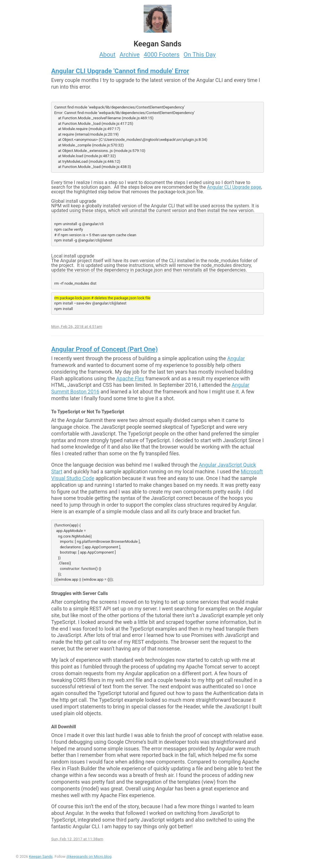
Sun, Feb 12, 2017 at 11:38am (77, 839)
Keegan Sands (41, 856)
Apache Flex (130, 379)
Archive (130, 55)
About (107, 55)
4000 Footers (162, 55)
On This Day (200, 55)
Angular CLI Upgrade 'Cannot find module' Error (120, 71)
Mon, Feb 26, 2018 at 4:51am (77, 326)
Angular (236, 358)
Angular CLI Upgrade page (234, 187)
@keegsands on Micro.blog (89, 856)
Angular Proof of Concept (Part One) (104, 349)
